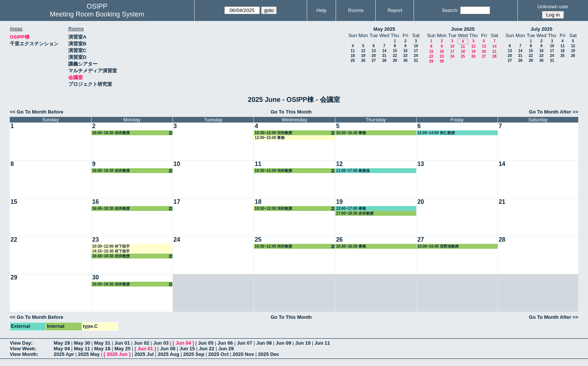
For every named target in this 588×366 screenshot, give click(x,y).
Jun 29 (226, 349)
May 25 (122, 349)
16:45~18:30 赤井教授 (133, 133)
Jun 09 (283, 343)
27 (374, 61)
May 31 (102, 343)
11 (353, 51)
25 (353, 61)
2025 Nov (243, 354)
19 (363, 56)
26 (363, 61)
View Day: (21, 343)
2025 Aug (169, 354)
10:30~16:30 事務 (351, 133)
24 (416, 56)
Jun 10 (303, 343)
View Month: (24, 354)
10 (416, 46)
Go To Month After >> (554, 112)
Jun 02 (142, 343)
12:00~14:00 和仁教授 (436, 133)
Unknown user (553, 7)
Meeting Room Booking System (97, 14)
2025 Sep (194, 354)
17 (416, 51)
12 (363, 51)
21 (384, 56)
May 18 (102, 349)
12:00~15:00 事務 (270, 138)
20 (374, 56)
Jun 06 (225, 343)
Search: (450, 10)
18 (353, 56)
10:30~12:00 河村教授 (295, 133)
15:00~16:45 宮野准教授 (438, 246)
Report (395, 10)
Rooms (356, 10)
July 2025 (541, 29)
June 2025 (463, 29)
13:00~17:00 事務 (351, 208)
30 (405, 61)
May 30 (82, 343)
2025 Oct (219, 354)
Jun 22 (206, 349)
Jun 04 (183, 343)
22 (395, 56)
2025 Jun (117, 354)
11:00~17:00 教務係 (353, 171)
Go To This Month (291, 112)
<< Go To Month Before (37, 112)
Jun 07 (245, 343)
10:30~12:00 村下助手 (111, 246)
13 (374, 51)
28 (384, 61)
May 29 (62, 343)
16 (405, 51)
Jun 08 (264, 343)
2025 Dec (268, 354)
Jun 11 (322, 343)
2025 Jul (144, 354)
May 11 (82, 349)
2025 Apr (64, 354)
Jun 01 (122, 343)
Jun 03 (161, 343)
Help (322, 10)
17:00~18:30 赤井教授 (355, 213)
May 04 (62, 349)
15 (395, 51)
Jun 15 (187, 349)
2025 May (89, 354)
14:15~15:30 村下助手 (111, 251)
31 (416, 61)
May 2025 (384, 29)
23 (405, 56)
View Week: (23, 349)
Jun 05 (206, 343)
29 (395, 61)
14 (384, 51)
